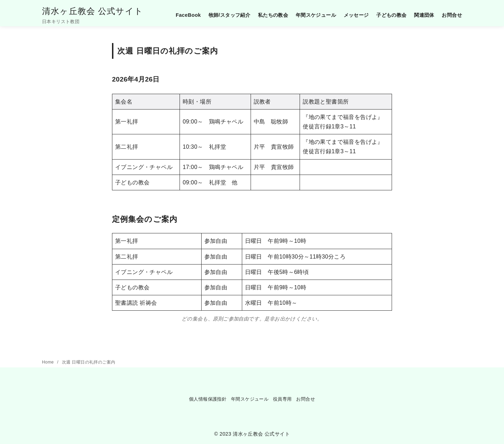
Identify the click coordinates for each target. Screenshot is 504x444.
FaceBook (188, 15)
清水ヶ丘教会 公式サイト (93, 11)
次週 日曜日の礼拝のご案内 (89, 362)
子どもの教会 (391, 15)
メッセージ (356, 15)
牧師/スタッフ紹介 (230, 15)
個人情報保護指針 (208, 399)
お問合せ (452, 15)
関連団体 (424, 15)
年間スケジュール (316, 15)
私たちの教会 (273, 15)
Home (48, 362)
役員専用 (282, 399)
